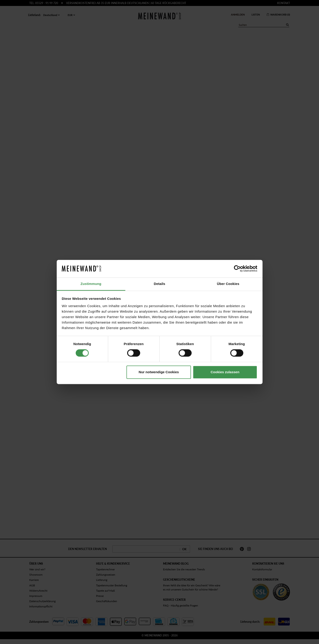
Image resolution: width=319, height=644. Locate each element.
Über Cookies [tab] (228, 284)
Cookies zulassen (225, 372)
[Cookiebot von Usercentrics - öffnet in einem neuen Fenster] (237, 269)
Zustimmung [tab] (91, 284)
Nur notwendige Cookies (159, 372)
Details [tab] (160, 284)
